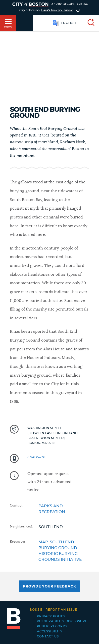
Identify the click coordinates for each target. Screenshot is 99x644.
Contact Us (48, 636)
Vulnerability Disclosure (62, 621)
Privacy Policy (51, 616)
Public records (52, 626)
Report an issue (53, 610)
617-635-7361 (37, 457)
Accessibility (50, 631)
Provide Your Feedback (49, 586)
